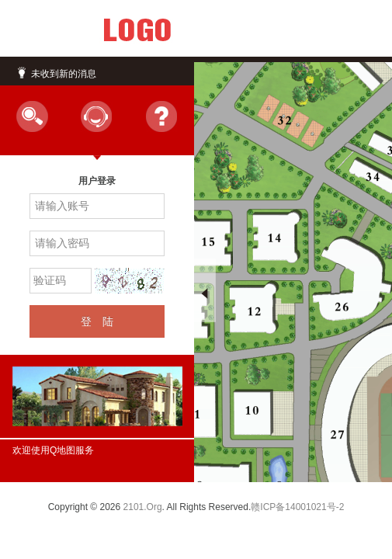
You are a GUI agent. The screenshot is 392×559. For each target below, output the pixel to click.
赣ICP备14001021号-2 (297, 507)
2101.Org (143, 507)
